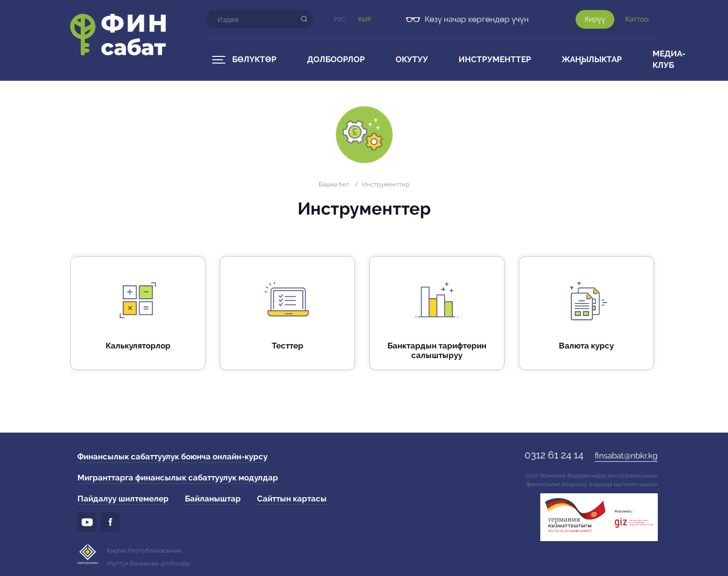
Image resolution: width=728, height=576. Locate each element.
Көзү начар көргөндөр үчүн (477, 19)
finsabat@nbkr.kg (626, 456)
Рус (340, 19)
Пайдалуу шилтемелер (123, 499)
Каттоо (637, 19)
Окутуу (412, 59)
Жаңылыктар (592, 59)
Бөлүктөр (254, 59)
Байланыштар (213, 499)
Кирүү (595, 19)
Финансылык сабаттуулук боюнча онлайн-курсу (172, 456)
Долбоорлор (336, 59)
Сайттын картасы (292, 499)
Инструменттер (495, 59)
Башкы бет (334, 184)
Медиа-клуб (669, 59)
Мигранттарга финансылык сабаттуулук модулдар (178, 478)
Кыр (365, 19)
